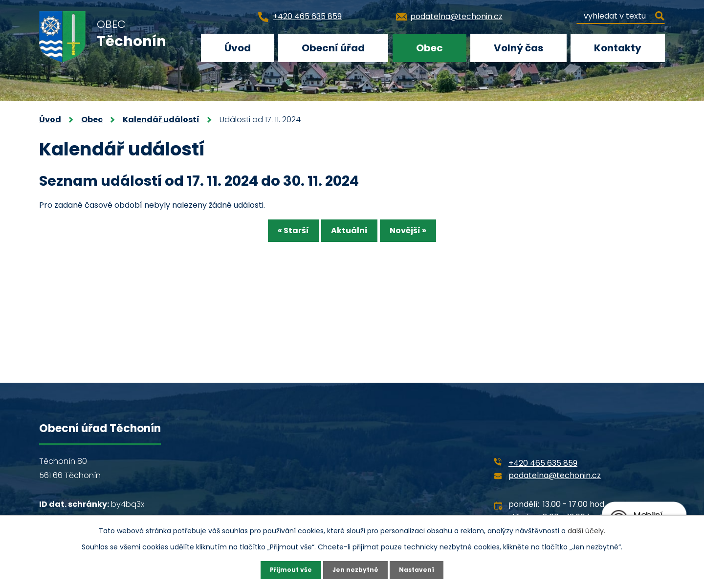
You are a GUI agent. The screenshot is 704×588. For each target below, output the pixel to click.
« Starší (279, 234)
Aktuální (349, 234)
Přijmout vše (286, 569)
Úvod (238, 48)
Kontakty (618, 48)
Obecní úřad (333, 48)
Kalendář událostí (161, 120)
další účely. (586, 529)
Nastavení (421, 569)
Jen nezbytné (356, 569)
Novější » (422, 234)
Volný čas (518, 48)
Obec (429, 48)
